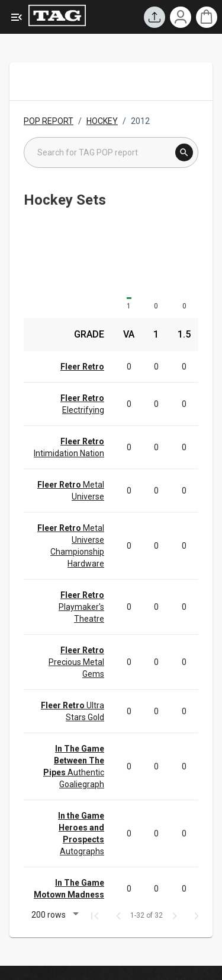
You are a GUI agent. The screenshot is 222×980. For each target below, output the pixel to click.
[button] (53, 916)
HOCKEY (102, 121)
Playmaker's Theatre (81, 607)
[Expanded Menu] (17, 17)
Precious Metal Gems (76, 662)
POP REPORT (49, 121)
